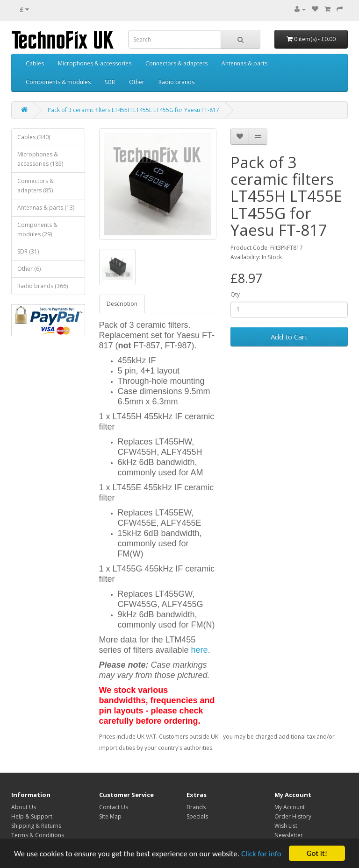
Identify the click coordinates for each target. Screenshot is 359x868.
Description (122, 304)
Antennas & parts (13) (46, 208)
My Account (290, 807)
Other (137, 82)
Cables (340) (34, 137)
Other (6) (29, 269)
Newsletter (289, 835)
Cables (35, 63)
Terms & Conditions (38, 835)
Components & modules (58, 82)
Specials (197, 816)
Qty (235, 294)
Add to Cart (289, 337)
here (200, 650)
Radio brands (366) (43, 286)
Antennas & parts (244, 63)
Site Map (110, 816)
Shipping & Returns (36, 826)
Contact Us (114, 807)
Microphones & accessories (95, 63)
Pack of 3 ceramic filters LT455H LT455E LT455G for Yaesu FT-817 (133, 110)
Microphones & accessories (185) (40, 159)
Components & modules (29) (37, 229)
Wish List (286, 826)
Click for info (261, 854)
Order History (293, 816)
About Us (24, 807)
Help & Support (32, 816)
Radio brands (176, 82)
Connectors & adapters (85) (36, 186)
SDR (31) (28, 251)
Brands (196, 807)
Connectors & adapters (176, 63)
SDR (110, 82)
